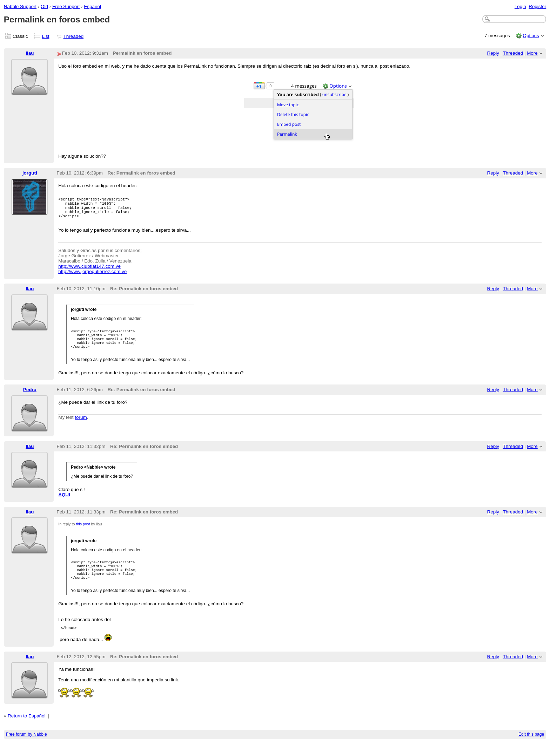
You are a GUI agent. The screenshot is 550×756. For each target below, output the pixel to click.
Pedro (30, 398)
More (532, 53)
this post (83, 533)
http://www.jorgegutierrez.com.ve (92, 277)
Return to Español (27, 729)
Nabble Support (20, 6)
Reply (493, 53)
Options (531, 36)
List (46, 36)
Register (537, 6)
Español (92, 6)
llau (30, 53)
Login (520, 6)
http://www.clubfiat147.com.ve (89, 271)
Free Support (66, 6)
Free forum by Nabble (26, 748)
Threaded (74, 36)
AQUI (64, 503)
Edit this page (531, 748)
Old (44, 6)
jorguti (30, 173)
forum (81, 426)
